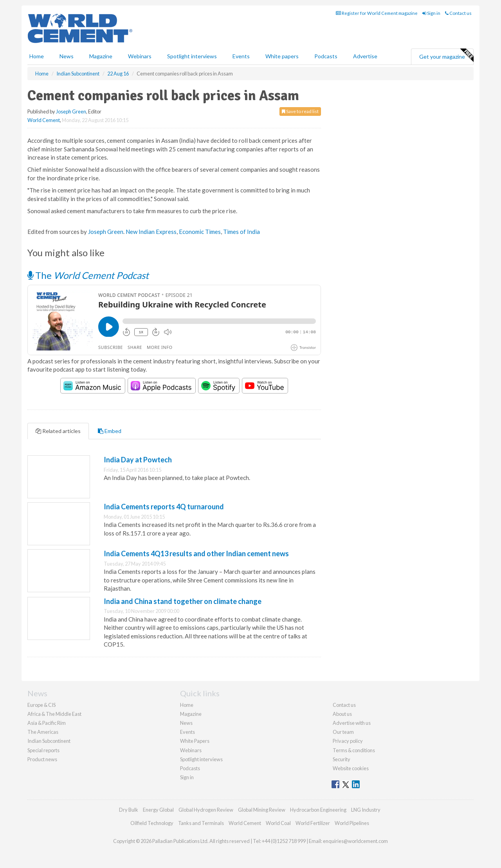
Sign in (431, 13)
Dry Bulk (129, 810)
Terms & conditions (354, 750)
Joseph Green (71, 111)
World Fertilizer (313, 823)
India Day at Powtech (138, 460)
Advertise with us (352, 723)
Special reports (43, 750)
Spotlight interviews (192, 56)
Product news (42, 759)
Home (37, 56)
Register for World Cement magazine (377, 13)
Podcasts (326, 56)
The (88, 275)
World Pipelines (352, 823)
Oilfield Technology (152, 823)
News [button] (67, 56)
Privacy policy (348, 741)
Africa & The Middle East (54, 714)
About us (342, 714)
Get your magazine (446, 56)
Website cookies (351, 768)
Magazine (101, 56)
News (186, 723)
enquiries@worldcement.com (355, 841)
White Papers (195, 741)
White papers (282, 56)
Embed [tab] (110, 431)
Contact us (458, 13)
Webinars (140, 56)
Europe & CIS (41, 705)
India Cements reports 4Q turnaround (164, 507)
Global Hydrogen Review (206, 810)
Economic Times (200, 232)
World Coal (278, 823)
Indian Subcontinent (49, 741)
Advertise (365, 56)
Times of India (241, 232)
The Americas (43, 732)
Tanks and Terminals (201, 823)
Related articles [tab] (58, 431)
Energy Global (158, 810)
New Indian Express (151, 232)
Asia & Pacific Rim (47, 723)
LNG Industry (366, 810)
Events (241, 56)
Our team (343, 732)
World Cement (44, 120)
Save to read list (300, 111)
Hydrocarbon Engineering (318, 810)
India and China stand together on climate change (183, 601)
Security (342, 759)
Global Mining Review (262, 810)
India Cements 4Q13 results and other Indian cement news (196, 554)
